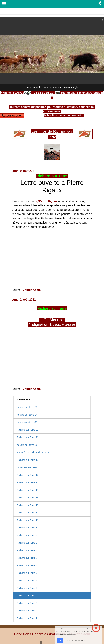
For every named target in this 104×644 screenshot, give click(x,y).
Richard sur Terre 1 (27, 618)
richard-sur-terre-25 (27, 407)
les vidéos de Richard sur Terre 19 (35, 452)
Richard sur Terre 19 (28, 460)
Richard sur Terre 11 (28, 520)
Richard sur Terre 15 (28, 490)
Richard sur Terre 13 (28, 505)
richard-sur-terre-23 (27, 422)
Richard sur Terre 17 (28, 475)
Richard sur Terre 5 (27, 588)
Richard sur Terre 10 (28, 528)
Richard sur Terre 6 (27, 580)
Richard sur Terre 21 (28, 437)
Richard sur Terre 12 (28, 513)
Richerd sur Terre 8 (27, 550)
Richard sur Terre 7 (27, 558)
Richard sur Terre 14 (28, 497)
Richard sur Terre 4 (27, 596)
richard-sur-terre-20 (27, 445)
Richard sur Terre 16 (28, 482)
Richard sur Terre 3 (27, 603)
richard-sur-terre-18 (27, 467)
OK (60, 640)
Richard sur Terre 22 (28, 430)
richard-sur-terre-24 (27, 415)
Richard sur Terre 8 (27, 565)
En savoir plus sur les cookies (75, 640)
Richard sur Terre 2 (27, 611)
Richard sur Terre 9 (27, 535)
